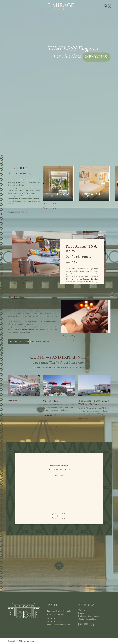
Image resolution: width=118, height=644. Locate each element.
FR (105, 6)
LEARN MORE (14, 400)
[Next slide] (109, 40)
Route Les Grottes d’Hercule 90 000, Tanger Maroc (59, 613)
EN (109, 6)
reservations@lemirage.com (58, 625)
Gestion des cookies (87, 619)
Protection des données (89, 616)
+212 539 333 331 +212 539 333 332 (55, 620)
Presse (81, 613)
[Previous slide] (9, 40)
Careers (82, 610)
